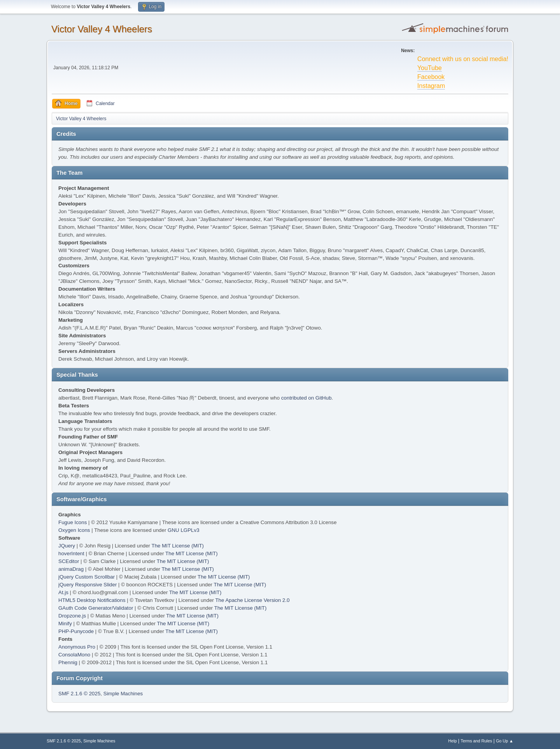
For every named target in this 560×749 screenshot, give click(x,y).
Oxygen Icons (74, 530)
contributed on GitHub (306, 398)
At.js (63, 592)
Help (453, 741)
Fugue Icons (73, 522)
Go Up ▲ (505, 741)
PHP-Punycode (76, 631)
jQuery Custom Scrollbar (87, 577)
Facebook (431, 77)
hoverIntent (71, 553)
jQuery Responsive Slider (87, 585)
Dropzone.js (72, 616)
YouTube (430, 68)
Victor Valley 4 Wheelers (102, 29)
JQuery (67, 546)
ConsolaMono (74, 655)
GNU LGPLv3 (183, 530)
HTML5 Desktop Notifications (92, 600)
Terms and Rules (477, 741)
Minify (65, 624)
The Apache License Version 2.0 (252, 600)
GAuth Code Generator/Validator (96, 608)
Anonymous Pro (77, 647)
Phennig (68, 662)
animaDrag (71, 569)
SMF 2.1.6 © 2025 (79, 694)
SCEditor (69, 561)
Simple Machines (123, 694)
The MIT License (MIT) (178, 546)
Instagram (431, 86)
